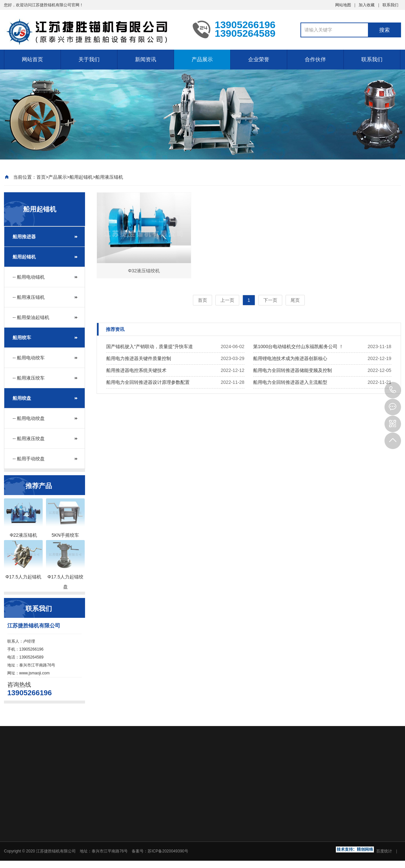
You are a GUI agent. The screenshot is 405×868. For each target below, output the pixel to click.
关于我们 (89, 59)
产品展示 (202, 59)
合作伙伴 (315, 59)
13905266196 (393, 390)
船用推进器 (24, 237)
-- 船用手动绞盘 (29, 459)
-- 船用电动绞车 (29, 358)
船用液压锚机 (109, 177)
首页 (41, 177)
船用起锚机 (81, 177)
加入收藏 (367, 5)
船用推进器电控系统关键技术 (136, 370)
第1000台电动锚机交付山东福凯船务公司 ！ (298, 346)
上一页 (227, 300)
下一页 (270, 300)
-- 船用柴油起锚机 (31, 317)
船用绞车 (22, 338)
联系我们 (390, 5)
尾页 (295, 300)
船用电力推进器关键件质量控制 (139, 358)
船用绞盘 (22, 398)
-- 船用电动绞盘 (29, 418)
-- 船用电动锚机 (29, 277)
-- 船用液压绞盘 (29, 438)
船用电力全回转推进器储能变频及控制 (292, 370)
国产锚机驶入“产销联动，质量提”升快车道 (149, 346)
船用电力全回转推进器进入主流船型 (290, 382)
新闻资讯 (146, 59)
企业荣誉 (259, 59)
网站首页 (32, 59)
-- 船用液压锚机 (29, 297)
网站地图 (343, 5)
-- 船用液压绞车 (29, 378)
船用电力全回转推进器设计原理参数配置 (148, 382)
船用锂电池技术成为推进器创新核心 (290, 358)
